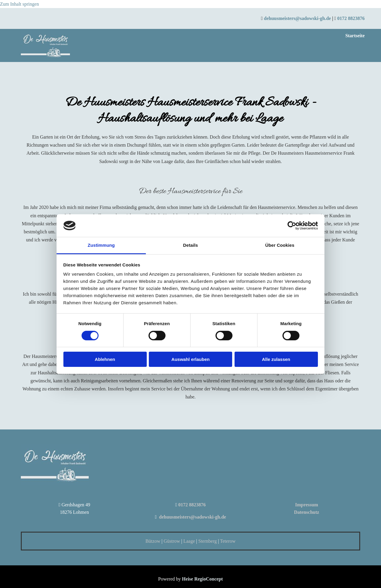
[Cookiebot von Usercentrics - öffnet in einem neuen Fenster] (292, 226)
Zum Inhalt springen (19, 4)
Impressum (306, 505)
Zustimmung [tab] (101, 245)
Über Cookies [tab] (280, 245)
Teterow (228, 541)
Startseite (355, 36)
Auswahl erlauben (190, 359)
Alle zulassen (276, 359)
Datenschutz (307, 512)
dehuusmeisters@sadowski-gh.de (297, 18)
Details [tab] (190, 245)
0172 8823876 (351, 18)
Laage (189, 541)
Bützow (153, 541)
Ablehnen (105, 359)
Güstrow (172, 541)
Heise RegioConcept (202, 579)
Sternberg (208, 541)
